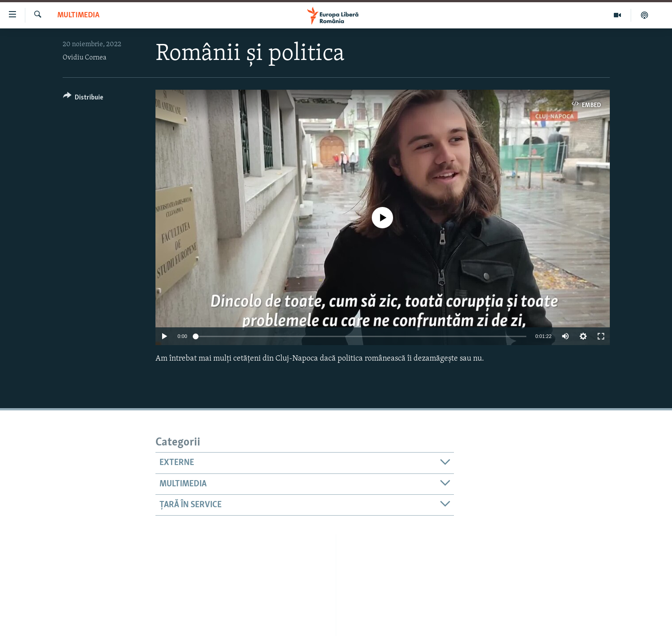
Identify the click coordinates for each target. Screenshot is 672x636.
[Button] (83, 99)
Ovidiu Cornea (85, 58)
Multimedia (78, 15)
